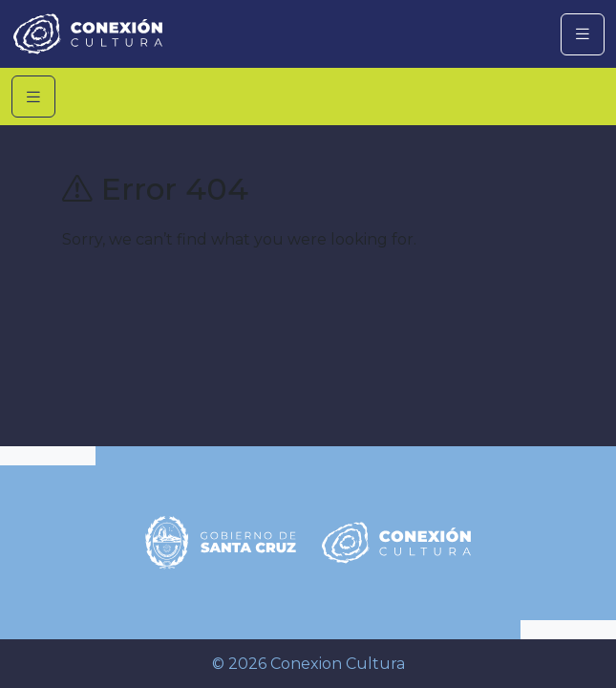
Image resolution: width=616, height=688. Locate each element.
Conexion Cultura (338, 664)
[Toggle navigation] (583, 34)
